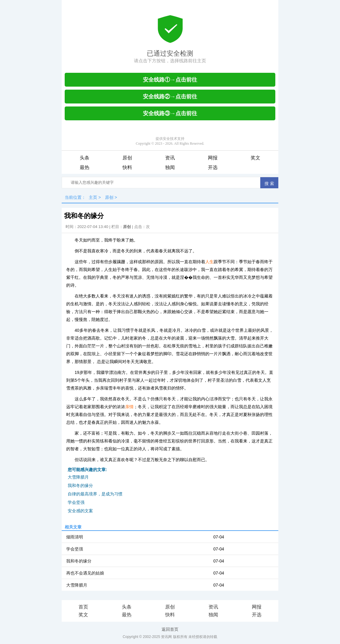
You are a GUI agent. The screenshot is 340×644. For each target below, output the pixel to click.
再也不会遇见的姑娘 (85, 573)
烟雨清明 (75, 537)
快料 (127, 167)
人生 (209, 262)
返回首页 (170, 629)
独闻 (170, 167)
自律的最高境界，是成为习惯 (95, 494)
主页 (93, 197)
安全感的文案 (80, 511)
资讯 (170, 158)
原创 (127, 158)
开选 (213, 167)
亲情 (129, 407)
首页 (83, 607)
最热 (85, 167)
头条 (85, 158)
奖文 (255, 158)
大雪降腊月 (78, 477)
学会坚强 (76, 502)
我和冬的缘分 (80, 485)
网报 (213, 158)
